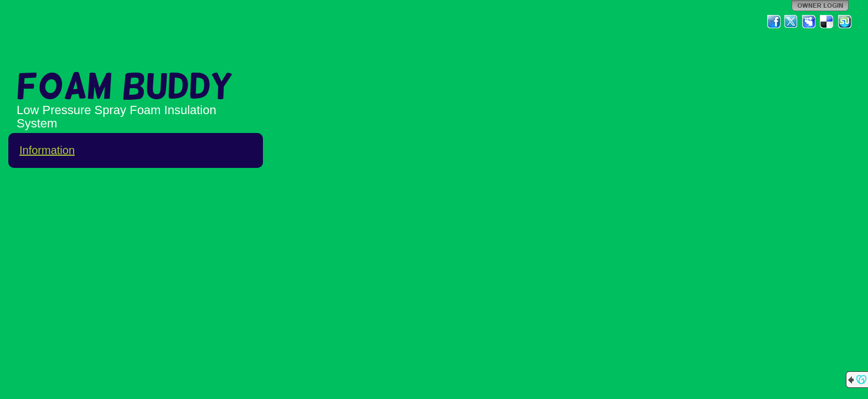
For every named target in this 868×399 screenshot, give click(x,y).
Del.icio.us (827, 22)
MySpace (809, 22)
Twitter (792, 22)
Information (47, 150)
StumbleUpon (845, 22)
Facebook (774, 22)
